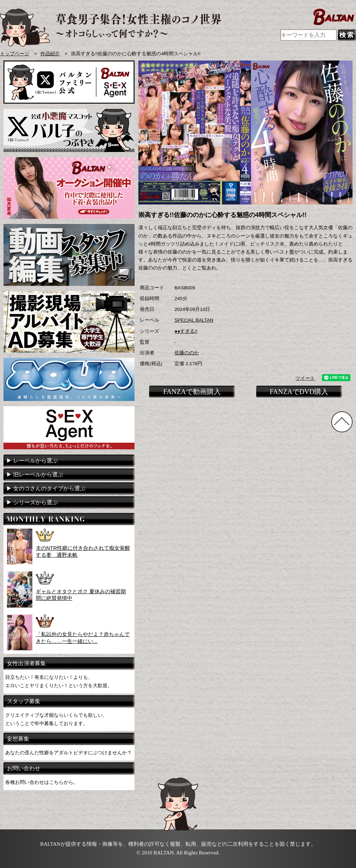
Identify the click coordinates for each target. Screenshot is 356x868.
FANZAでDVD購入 (299, 392)
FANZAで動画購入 (192, 392)
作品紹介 (50, 54)
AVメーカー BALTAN (111, 28)
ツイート (305, 378)
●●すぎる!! (186, 331)
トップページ (15, 54)
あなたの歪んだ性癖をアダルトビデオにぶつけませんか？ (68, 753)
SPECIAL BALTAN (194, 320)
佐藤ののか (187, 353)
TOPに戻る (342, 422)
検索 (347, 35)
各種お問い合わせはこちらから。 (42, 782)
